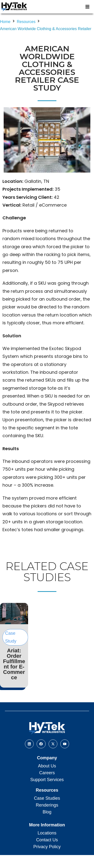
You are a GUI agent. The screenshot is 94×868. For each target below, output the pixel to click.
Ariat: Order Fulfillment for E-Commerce (14, 664)
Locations (47, 833)
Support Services (47, 780)
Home (5, 22)
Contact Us (47, 840)
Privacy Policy (47, 847)
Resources (26, 22)
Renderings (47, 805)
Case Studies (47, 798)
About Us (47, 766)
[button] (87, 7)
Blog (47, 812)
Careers (47, 773)
